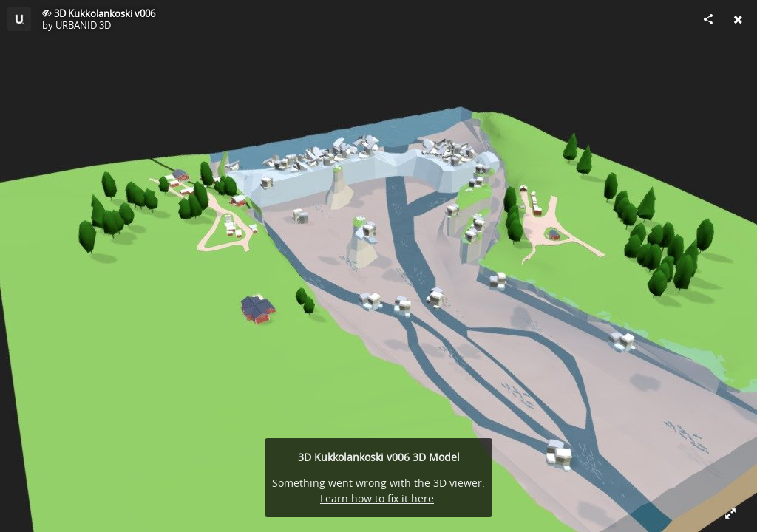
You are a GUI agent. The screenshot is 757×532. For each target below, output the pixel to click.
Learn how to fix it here (377, 498)
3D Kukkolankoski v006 (105, 13)
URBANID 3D (83, 25)
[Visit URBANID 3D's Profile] (19, 19)
